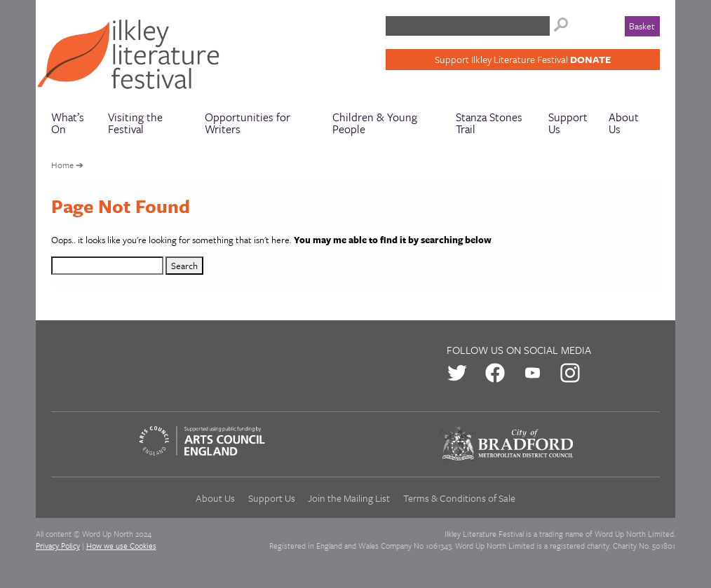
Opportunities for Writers (248, 123)
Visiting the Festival (135, 123)
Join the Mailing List (349, 498)
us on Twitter (457, 373)
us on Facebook (495, 373)
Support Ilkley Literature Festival (523, 59)
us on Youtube (533, 373)
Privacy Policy (58, 546)
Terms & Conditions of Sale (459, 498)
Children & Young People (375, 123)
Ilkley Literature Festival (135, 57)
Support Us (568, 123)
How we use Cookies (121, 546)
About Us (624, 123)
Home (62, 165)
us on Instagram (570, 373)
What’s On (68, 123)
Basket (642, 26)
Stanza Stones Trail (489, 123)
